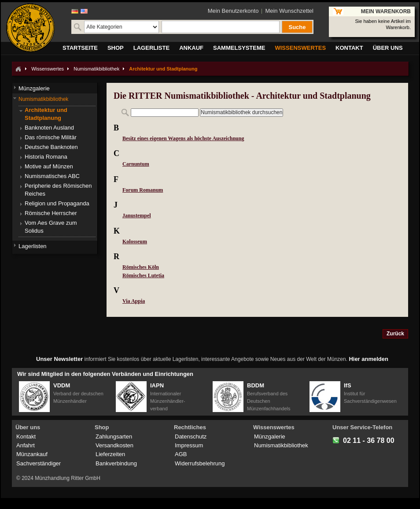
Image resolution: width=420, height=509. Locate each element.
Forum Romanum (143, 190)
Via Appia (134, 301)
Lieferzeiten (110, 454)
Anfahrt (26, 445)
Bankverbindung (116, 463)
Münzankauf (32, 454)
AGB (181, 454)
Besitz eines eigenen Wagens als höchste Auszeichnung (183, 138)
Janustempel (137, 215)
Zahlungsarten (114, 437)
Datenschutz (191, 437)
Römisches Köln (141, 267)
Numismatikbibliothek (96, 69)
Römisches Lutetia (143, 275)
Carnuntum (136, 164)
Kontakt (26, 437)
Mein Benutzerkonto (233, 11)
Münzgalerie (270, 437)
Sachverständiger (39, 463)
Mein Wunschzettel (289, 11)
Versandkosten (114, 445)
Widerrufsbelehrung (200, 463)
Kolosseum (135, 241)
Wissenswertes (48, 69)
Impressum (189, 445)
